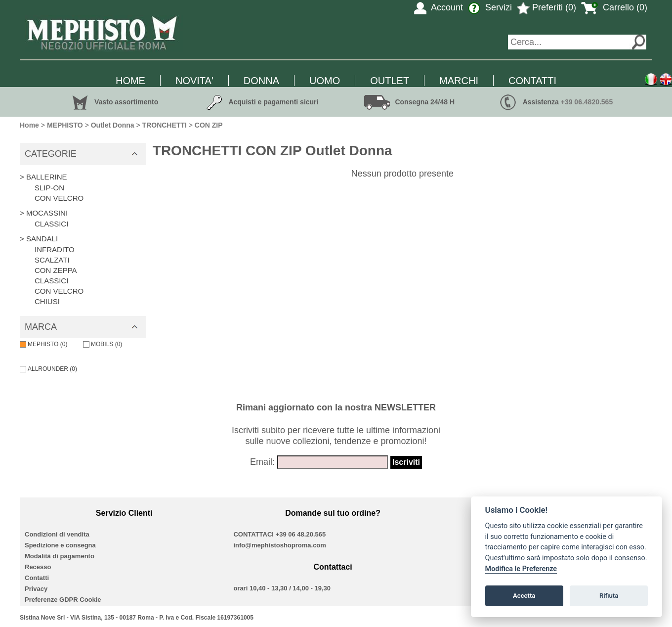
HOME (130, 81)
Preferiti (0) (546, 7)
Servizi (490, 7)
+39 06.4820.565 (587, 102)
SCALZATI (52, 260)
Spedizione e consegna (60, 545)
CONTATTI (532, 81)
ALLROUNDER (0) (48, 369)
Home (29, 125)
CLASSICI (51, 224)
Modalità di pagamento (60, 556)
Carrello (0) (614, 7)
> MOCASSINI (44, 213)
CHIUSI (47, 301)
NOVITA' (194, 81)
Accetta (524, 596)
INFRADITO (55, 249)
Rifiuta (609, 596)
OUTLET (390, 81)
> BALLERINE (43, 177)
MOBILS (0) (103, 344)
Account (439, 7)
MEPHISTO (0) (43, 344)
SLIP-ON (49, 188)
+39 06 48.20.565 (301, 534)
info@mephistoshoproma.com (279, 545)
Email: (262, 462)
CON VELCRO (59, 198)
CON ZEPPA (56, 270)
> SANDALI (39, 239)
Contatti (37, 578)
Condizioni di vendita (57, 534)
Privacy (36, 589)
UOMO (325, 81)
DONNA (261, 81)
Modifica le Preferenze (521, 569)
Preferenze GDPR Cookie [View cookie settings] (63, 600)
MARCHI (459, 81)
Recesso (38, 567)
